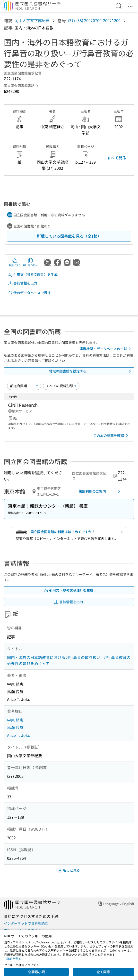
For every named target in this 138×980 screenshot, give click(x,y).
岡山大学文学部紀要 (32, 20)
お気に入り (15, 262)
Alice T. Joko (19, 735)
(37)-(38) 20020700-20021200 (94, 20)
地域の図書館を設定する (91, 371)
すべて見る (117, 158)
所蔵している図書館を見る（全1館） (69, 236)
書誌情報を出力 (23, 283)
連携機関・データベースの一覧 (106, 349)
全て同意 (103, 972)
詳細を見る (14, 959)
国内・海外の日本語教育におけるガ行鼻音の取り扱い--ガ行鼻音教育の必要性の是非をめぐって (69, 660)
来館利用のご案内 (100, 491)
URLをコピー (30, 262)
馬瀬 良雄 (15, 727)
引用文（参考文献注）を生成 (33, 275)
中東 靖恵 (15, 720)
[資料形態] (61, 386)
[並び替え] (24, 386)
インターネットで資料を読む (26, 923)
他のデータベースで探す (29, 293)
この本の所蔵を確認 (112, 436)
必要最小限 (36, 972)
